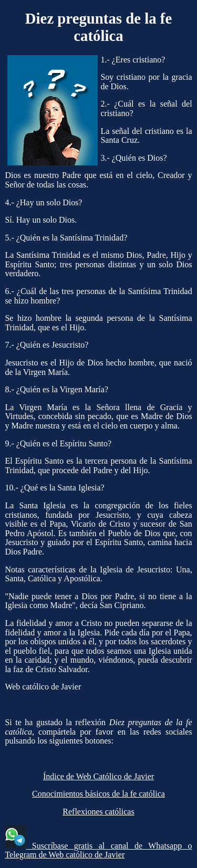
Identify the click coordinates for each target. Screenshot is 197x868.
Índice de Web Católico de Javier (98, 776)
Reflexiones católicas (98, 812)
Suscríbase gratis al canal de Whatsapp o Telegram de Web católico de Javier (98, 850)
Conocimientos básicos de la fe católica (98, 794)
